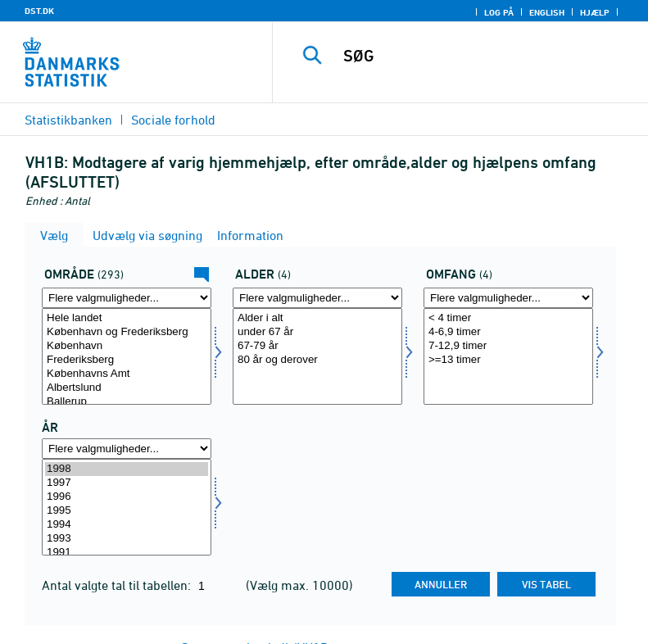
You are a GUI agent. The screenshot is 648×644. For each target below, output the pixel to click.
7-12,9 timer (508, 346)
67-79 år (317, 346)
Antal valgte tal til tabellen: (118, 585)
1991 (127, 553)
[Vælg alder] (317, 356)
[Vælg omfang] (508, 356)
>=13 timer (508, 360)
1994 (127, 525)
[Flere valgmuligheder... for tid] (127, 449)
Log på (499, 12)
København (127, 346)
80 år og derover (317, 360)
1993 (127, 539)
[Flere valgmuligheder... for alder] (317, 298)
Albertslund (127, 388)
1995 (127, 511)
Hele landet (127, 318)
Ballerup (127, 402)
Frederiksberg (127, 360)
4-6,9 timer (508, 332)
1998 (127, 469)
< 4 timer (508, 318)
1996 (127, 497)
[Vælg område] (127, 356)
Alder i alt (317, 318)
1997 (127, 483)
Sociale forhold (173, 120)
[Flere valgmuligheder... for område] (127, 298)
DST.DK (39, 11)
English (547, 12)
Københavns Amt (127, 374)
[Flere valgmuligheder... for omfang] (508, 298)
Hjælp (595, 12)
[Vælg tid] (127, 507)
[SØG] (485, 56)
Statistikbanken (68, 120)
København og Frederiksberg (127, 332)
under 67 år (317, 332)
